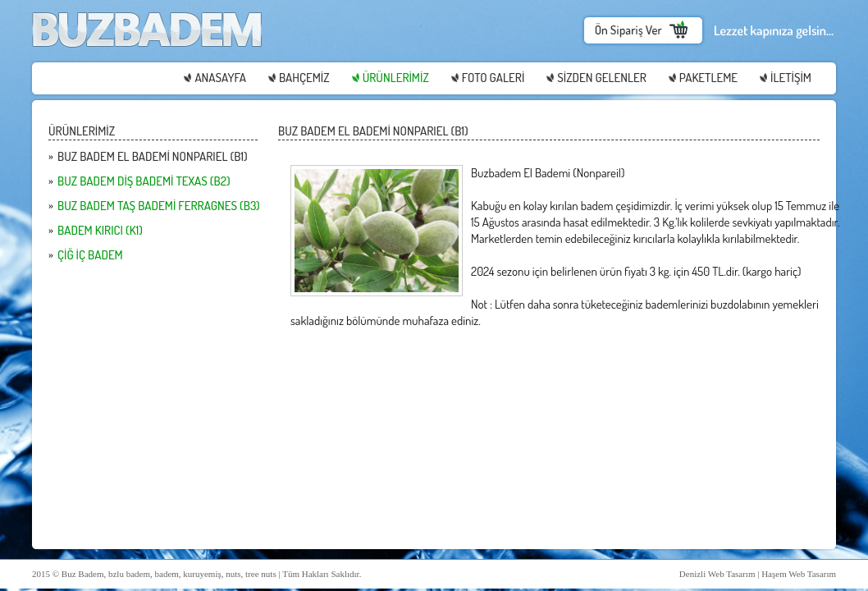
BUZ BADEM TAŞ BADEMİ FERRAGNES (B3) (159, 206)
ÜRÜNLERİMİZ (396, 78)
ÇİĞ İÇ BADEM (90, 255)
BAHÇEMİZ (304, 78)
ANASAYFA (220, 78)
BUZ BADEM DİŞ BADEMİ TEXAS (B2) (144, 181)
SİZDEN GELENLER (601, 78)
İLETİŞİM (791, 78)
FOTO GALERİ (493, 78)
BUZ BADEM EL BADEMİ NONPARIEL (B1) (153, 156)
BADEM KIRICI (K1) (100, 230)
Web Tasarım (732, 574)
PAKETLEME (708, 78)
